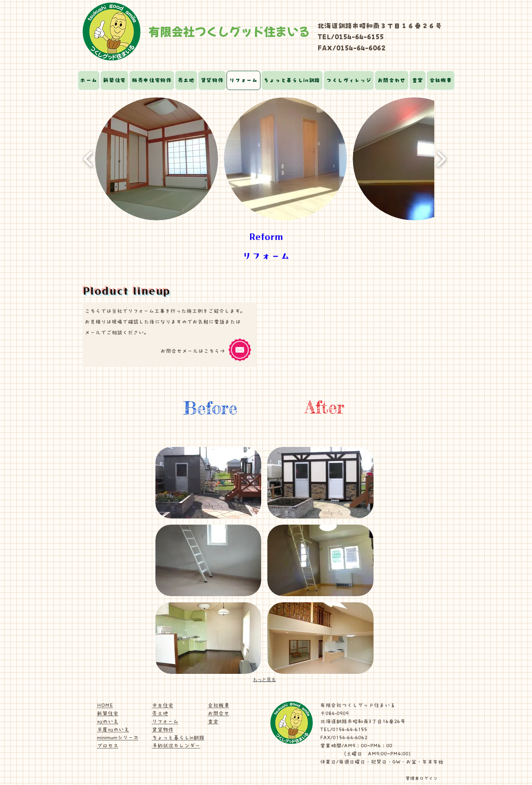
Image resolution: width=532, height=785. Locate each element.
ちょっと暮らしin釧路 (178, 738)
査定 (213, 722)
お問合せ (218, 713)
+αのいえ (108, 722)
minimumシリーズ (118, 738)
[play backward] (88, 159)
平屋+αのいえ (113, 730)
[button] (157, 159)
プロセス (108, 746)
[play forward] (441, 159)
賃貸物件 (163, 730)
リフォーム (165, 722)
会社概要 (218, 705)
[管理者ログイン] (422, 778)
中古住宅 (163, 705)
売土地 (160, 713)
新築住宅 (108, 713)
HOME (105, 705)
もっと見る (264, 680)
